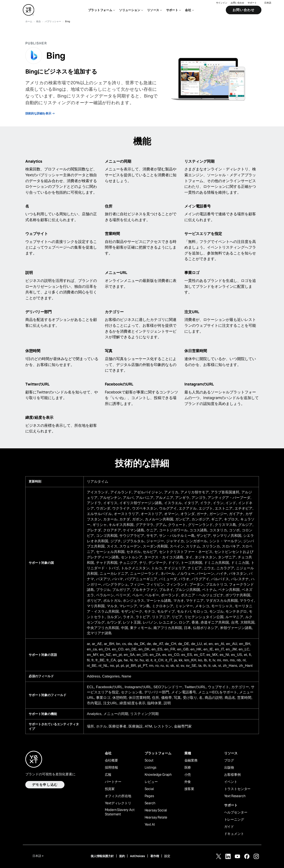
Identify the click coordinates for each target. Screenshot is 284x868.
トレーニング (234, 820)
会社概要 (111, 760)
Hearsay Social (156, 810)
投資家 (110, 789)
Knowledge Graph (158, 775)
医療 (188, 768)
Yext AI (150, 825)
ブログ (229, 760)
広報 (108, 775)
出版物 (229, 768)
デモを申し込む (45, 785)
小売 (188, 775)
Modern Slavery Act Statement (120, 812)
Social (149, 789)
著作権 (155, 856)
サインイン (222, 3)
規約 (122, 856)
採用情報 (111, 768)
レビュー (151, 782)
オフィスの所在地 (118, 796)
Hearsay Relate (156, 817)
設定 (167, 856)
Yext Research (235, 796)
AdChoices (138, 856)
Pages (149, 796)
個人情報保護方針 (102, 856)
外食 (188, 782)
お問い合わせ (237, 3)
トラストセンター (237, 789)
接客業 (189, 789)
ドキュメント (234, 834)
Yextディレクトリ (118, 803)
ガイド (229, 827)
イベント (231, 782)
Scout (149, 760)
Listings (151, 768)
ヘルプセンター (236, 812)
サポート (252, 3)
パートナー (113, 782)
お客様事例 (232, 775)
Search (150, 803)
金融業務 (191, 760)
